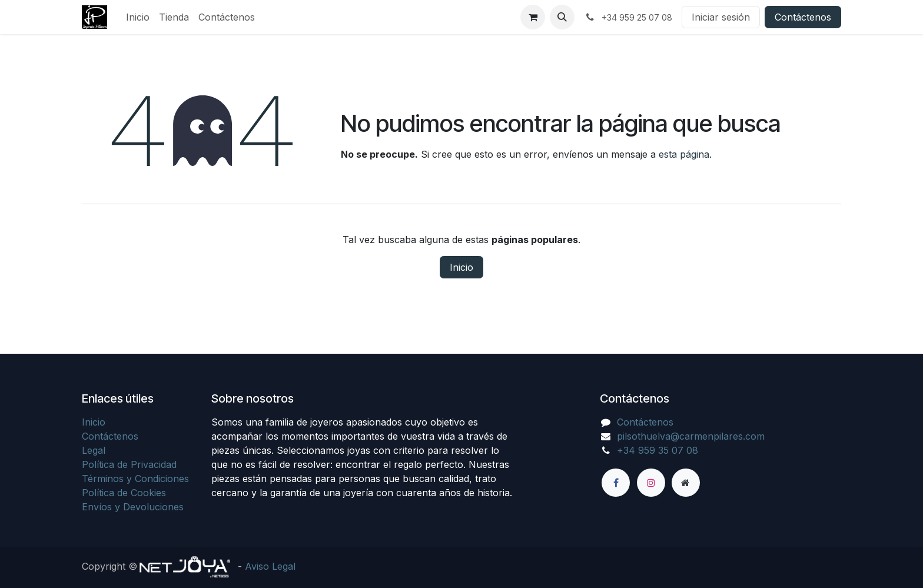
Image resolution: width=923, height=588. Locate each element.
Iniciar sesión (721, 17)
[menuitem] (138, 17)
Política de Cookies (124, 493)
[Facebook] (616, 483)
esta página (684, 154)
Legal (94, 450)
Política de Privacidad (129, 464)
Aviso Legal (270, 566)
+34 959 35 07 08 (658, 450)
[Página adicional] (686, 483)
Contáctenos (803, 17)
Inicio (462, 267)
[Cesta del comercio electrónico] (533, 17)
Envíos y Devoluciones (133, 507)
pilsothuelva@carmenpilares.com (691, 436)
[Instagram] (651, 483)
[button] (562, 17)
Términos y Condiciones (135, 479)
